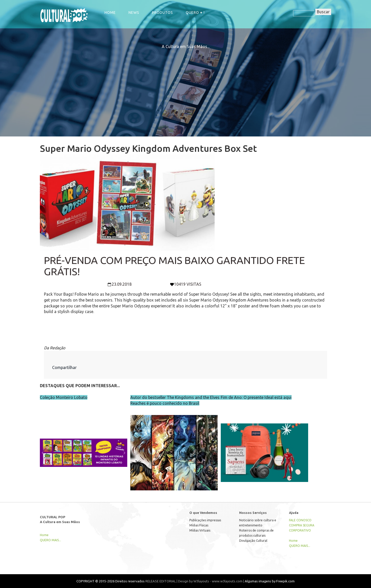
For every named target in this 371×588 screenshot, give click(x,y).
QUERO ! (195, 13)
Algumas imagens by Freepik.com (270, 581)
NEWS (134, 13)
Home (110, 13)
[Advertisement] (185, 85)
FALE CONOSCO (300, 520)
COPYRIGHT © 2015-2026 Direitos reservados (111, 581)
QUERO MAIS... (50, 540)
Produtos (163, 13)
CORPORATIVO (300, 530)
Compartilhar (64, 367)
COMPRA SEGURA (302, 525)
